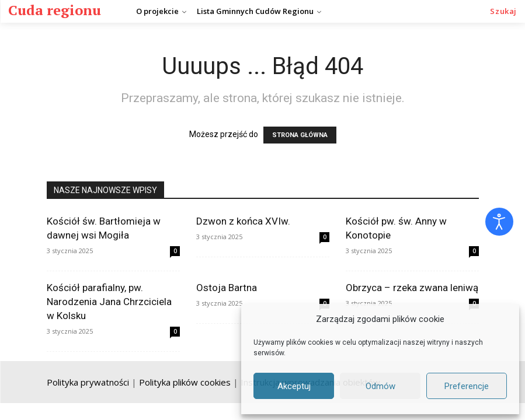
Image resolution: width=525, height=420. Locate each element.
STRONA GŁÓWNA (300, 135)
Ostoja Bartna (227, 288)
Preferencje (467, 386)
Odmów (380, 386)
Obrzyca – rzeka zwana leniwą (412, 288)
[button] (503, 11)
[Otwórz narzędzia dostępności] (499, 222)
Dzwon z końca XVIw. (243, 221)
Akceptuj (294, 386)
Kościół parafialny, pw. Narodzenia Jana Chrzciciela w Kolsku (109, 302)
